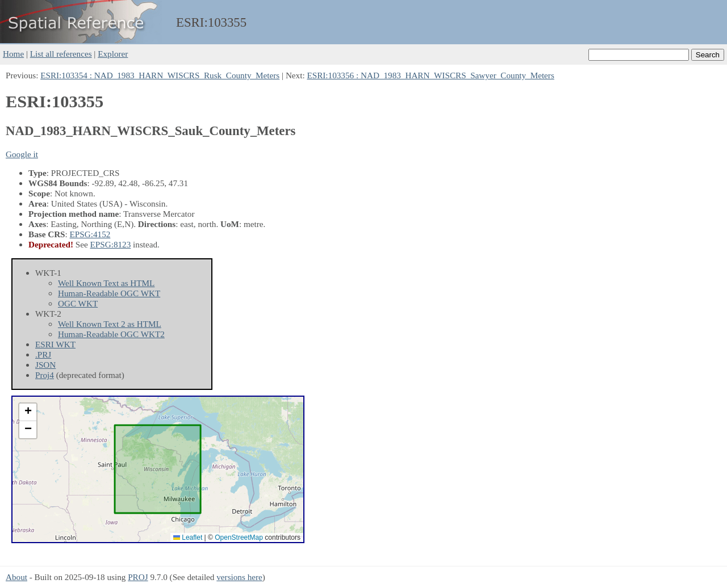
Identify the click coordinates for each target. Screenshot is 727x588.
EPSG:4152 (90, 234)
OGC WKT (78, 303)
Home (13, 54)
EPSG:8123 (111, 244)
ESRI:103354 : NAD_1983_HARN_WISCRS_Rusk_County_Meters (160, 75)
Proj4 (45, 375)
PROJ (138, 577)
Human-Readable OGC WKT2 (111, 334)
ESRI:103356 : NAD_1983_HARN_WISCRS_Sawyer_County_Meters (430, 75)
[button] (28, 412)
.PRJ (43, 354)
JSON (45, 365)
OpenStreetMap (239, 537)
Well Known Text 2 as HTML (110, 324)
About (16, 577)
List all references (61, 54)
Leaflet (188, 537)
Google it (22, 154)
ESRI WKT (55, 344)
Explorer (113, 54)
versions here (239, 577)
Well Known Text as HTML (106, 283)
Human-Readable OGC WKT (109, 293)
